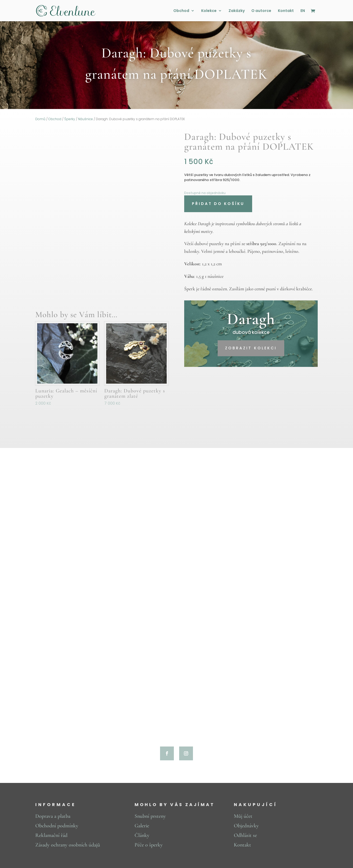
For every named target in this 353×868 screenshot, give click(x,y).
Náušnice (85, 119)
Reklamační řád (51, 835)
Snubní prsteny (150, 816)
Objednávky (246, 826)
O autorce (261, 11)
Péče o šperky (149, 845)
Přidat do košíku (218, 204)
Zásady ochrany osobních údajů (68, 845)
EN (303, 11)
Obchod (181, 11)
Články (142, 835)
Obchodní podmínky (57, 826)
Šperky (70, 119)
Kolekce (209, 11)
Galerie (142, 826)
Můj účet (243, 816)
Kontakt (286, 11)
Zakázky (237, 11)
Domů (40, 119)
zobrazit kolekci (251, 348)
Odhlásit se (245, 835)
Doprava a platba (53, 816)
